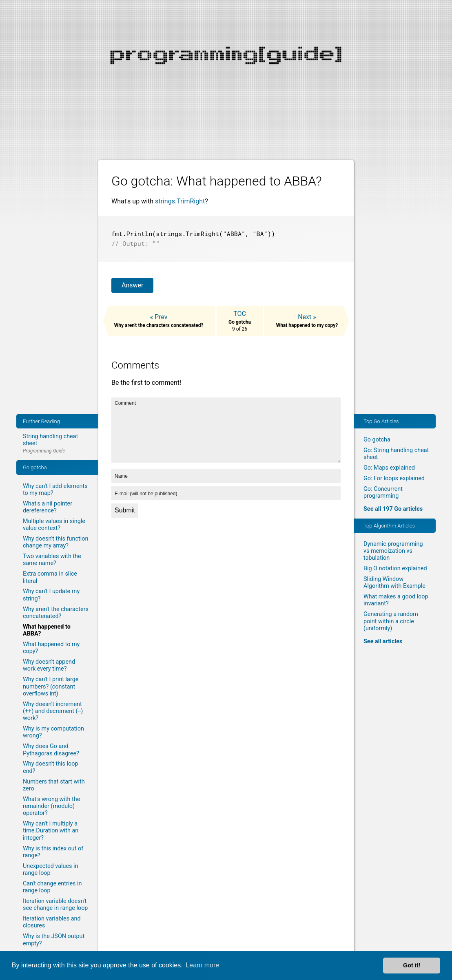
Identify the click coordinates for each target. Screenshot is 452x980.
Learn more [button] (202, 965)
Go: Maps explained (389, 468)
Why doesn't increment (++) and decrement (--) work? (53, 711)
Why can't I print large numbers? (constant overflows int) (51, 686)
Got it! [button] (412, 965)
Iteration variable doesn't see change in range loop (55, 905)
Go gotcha (377, 440)
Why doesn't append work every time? (49, 665)
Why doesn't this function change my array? (55, 542)
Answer (132, 284)
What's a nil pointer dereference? (48, 507)
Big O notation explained (395, 568)
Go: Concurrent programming (383, 492)
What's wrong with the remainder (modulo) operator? (51, 806)
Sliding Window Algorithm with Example (394, 583)
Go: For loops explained (394, 478)
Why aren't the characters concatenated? (56, 613)
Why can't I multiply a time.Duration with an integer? (51, 831)
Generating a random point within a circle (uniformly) (391, 621)
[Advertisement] (226, 57)
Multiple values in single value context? (54, 525)
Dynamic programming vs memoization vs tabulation (393, 551)
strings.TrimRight (180, 201)
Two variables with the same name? (52, 560)
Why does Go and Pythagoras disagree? (51, 750)
